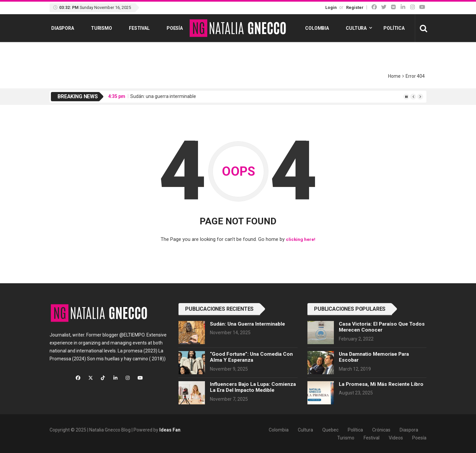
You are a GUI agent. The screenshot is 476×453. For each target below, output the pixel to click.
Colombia (317, 28)
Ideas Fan (170, 430)
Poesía (175, 28)
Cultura (356, 28)
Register (355, 7)
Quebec (330, 430)
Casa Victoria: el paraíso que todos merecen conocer (382, 327)
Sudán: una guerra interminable (163, 96)
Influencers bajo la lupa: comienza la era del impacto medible (253, 387)
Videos (396, 437)
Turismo (101, 28)
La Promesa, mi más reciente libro (381, 384)
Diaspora (63, 28)
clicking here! (301, 239)
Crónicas (381, 430)
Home (394, 76)
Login (331, 7)
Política (394, 28)
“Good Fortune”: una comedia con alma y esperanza (251, 357)
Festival (139, 28)
